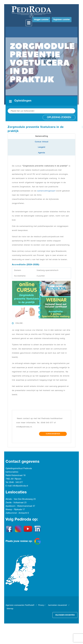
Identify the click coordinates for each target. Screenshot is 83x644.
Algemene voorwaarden (15, 605)
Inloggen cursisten (41, 20)
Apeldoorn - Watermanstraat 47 (20, 506)
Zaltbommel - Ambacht (17, 513)
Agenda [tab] (41, 153)
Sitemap (10, 609)
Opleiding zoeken (59, 117)
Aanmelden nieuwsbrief (57, 605)
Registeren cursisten (62, 20)
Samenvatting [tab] (42, 136)
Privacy (41, 605)
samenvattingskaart (46, 191)
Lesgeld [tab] (42, 147)
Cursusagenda (53, 434)
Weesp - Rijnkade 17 (15, 510)
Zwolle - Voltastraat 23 (16, 503)
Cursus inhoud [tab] (42, 142)
